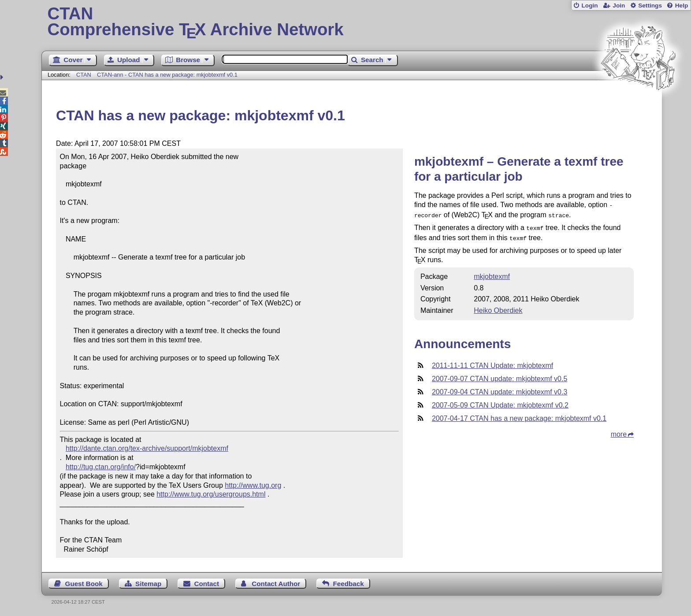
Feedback (349, 584)
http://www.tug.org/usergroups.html (211, 494)
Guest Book (84, 584)
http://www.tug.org (253, 485)
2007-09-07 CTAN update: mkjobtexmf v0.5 (500, 375)
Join (619, 6)
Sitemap (148, 584)
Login (589, 6)
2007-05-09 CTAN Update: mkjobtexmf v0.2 (500, 402)
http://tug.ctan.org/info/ (101, 467)
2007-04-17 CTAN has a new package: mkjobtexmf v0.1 (519, 415)
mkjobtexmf (492, 273)
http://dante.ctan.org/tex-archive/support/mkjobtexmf (147, 448)
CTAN (84, 75)
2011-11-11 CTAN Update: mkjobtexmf (492, 362)
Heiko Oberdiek (498, 307)
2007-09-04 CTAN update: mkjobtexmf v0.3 (500, 388)
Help (682, 6)
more (619, 431)
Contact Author (276, 584)
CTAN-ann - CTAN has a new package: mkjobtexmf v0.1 (167, 75)
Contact (207, 584)
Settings (650, 6)
